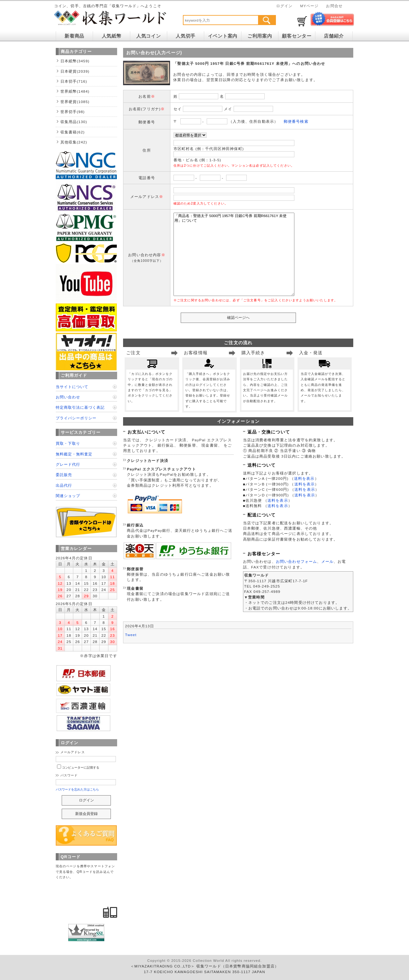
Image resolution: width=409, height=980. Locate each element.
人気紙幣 (112, 36)
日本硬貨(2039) (75, 71)
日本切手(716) (74, 81)
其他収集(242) (74, 142)
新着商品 (74, 36)
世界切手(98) (73, 112)
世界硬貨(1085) (75, 102)
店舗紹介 (334, 36)
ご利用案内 (260, 36)
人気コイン (149, 36)
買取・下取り (68, 443)
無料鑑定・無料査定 (74, 454)
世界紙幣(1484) (75, 91)
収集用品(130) (74, 122)
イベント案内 (223, 36)
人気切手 (186, 36)
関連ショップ (68, 496)
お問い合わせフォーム (297, 561)
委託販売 (64, 475)
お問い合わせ (68, 397)
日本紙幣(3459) (75, 61)
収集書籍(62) (73, 132)
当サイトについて (72, 387)
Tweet (131, 635)
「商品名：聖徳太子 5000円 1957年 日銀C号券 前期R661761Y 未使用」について (234, 254)
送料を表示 (304, 478)
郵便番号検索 (296, 121)
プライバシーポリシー (76, 418)
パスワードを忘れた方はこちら (78, 789)
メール (327, 561)
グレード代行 (68, 464)
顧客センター (297, 36)
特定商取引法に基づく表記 (80, 407)
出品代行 (64, 485)
